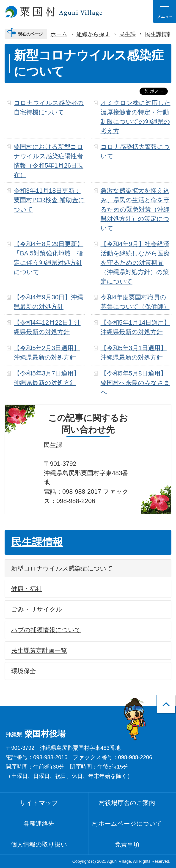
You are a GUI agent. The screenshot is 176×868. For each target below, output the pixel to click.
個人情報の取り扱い (39, 844)
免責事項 (127, 844)
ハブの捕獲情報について (46, 630)
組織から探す (93, 34)
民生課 (128, 34)
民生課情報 (159, 34)
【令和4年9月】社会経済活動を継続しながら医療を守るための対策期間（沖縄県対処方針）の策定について (135, 263)
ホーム (59, 34)
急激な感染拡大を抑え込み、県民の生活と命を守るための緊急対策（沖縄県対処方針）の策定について (135, 209)
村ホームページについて (127, 824)
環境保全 (24, 671)
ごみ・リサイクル (37, 609)
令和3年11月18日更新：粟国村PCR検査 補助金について (49, 200)
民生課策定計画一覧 (39, 650)
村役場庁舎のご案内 (127, 803)
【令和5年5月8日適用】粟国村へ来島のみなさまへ (135, 383)
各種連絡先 (39, 824)
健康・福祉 (27, 589)
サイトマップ (39, 803)
